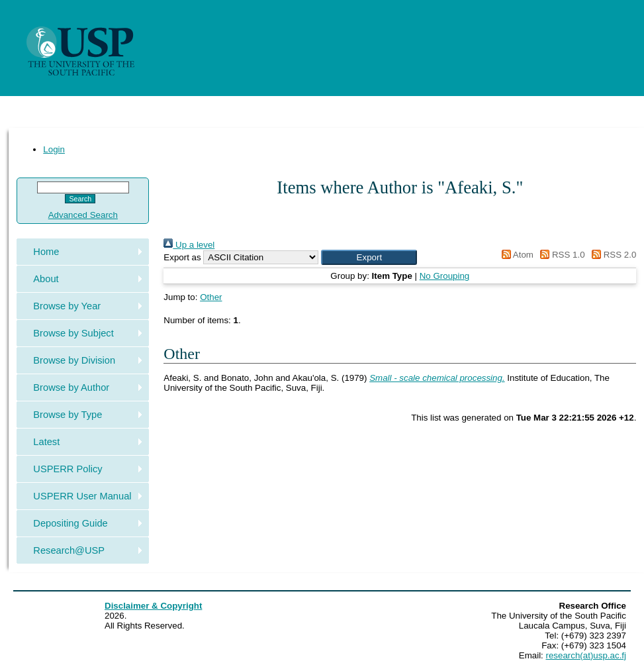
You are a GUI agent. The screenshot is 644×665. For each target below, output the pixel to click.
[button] (369, 257)
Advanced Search (83, 215)
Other (211, 297)
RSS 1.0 (561, 255)
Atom (515, 255)
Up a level (189, 245)
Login (54, 149)
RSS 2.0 (612, 255)
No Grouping (445, 276)
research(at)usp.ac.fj (586, 655)
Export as (182, 257)
